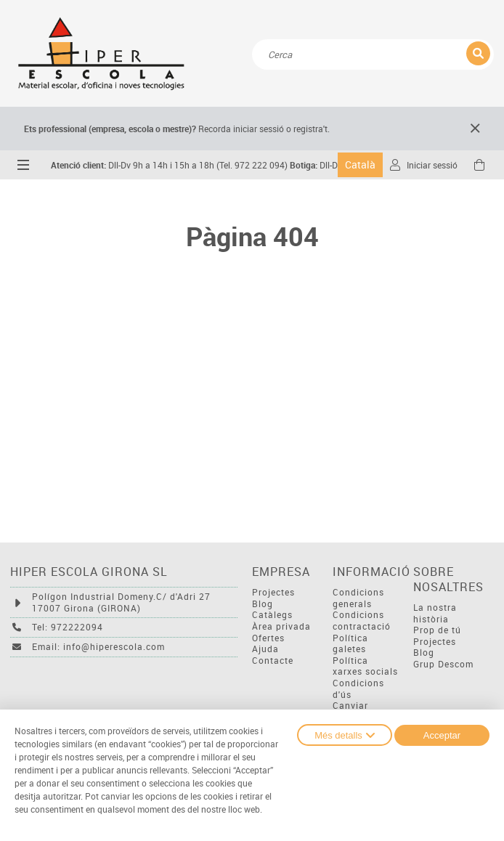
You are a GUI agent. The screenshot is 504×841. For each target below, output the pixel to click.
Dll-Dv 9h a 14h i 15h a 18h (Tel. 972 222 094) (169, 165)
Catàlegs (272, 615)
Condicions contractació (362, 621)
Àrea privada (281, 626)
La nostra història (435, 613)
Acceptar (442, 735)
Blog (263, 604)
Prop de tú (437, 630)
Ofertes (268, 638)
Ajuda (265, 649)
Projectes (273, 592)
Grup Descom (443, 664)
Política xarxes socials (365, 666)
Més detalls (345, 735)
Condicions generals (358, 598)
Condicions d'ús (358, 689)
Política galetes (350, 644)
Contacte (273, 661)
